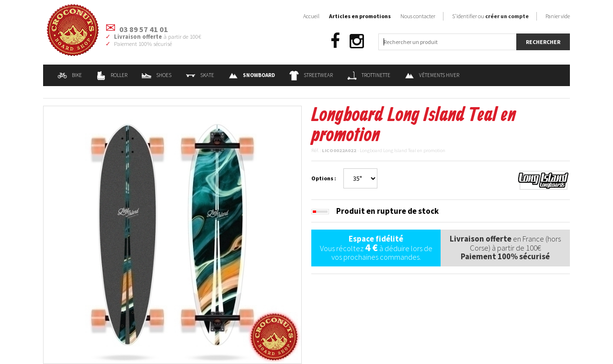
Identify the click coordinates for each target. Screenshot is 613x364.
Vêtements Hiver (432, 75)
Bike (70, 75)
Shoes (157, 75)
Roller (112, 75)
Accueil (311, 16)
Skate (200, 75)
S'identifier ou (490, 16)
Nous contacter (418, 16)
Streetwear (311, 75)
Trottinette (369, 75)
